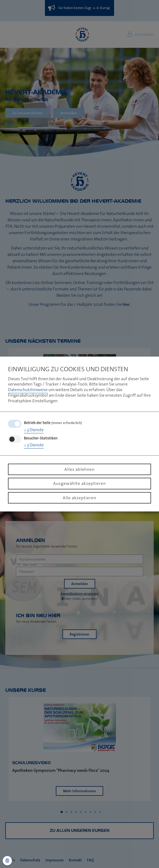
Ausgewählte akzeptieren (79, 483)
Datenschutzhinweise (28, 389)
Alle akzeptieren (79, 498)
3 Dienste (34, 430)
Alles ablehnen (79, 469)
